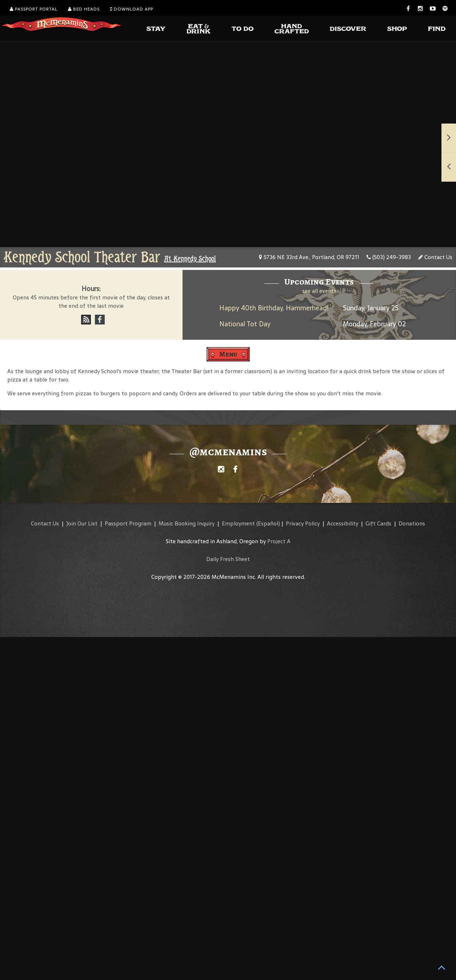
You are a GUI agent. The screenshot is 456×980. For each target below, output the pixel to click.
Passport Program (128, 523)
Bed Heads (84, 9)
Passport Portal (34, 9)
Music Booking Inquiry (187, 523)
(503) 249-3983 (389, 257)
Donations (412, 523)
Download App (132, 9)
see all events (319, 291)
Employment (238, 523)
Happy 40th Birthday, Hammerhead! (274, 308)
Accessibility (343, 523)
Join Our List (82, 523)
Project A (279, 541)
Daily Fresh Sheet (228, 559)
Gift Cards (378, 523)
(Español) (268, 523)
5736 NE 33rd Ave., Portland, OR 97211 (309, 257)
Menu (228, 354)
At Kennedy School (190, 259)
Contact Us (435, 257)
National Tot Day (245, 324)
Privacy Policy (303, 523)
